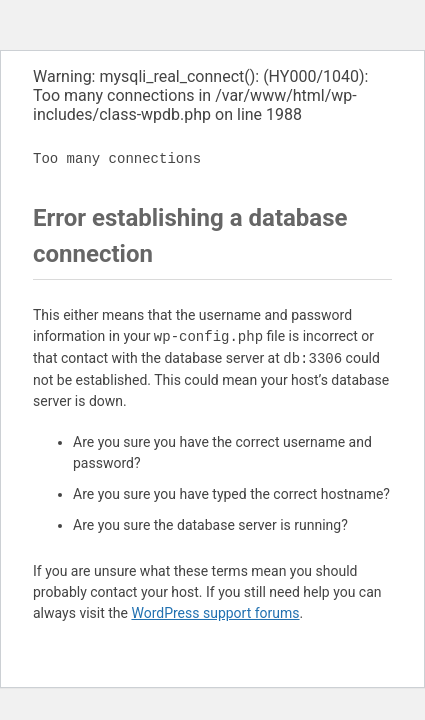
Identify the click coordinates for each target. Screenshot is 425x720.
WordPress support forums (215, 613)
